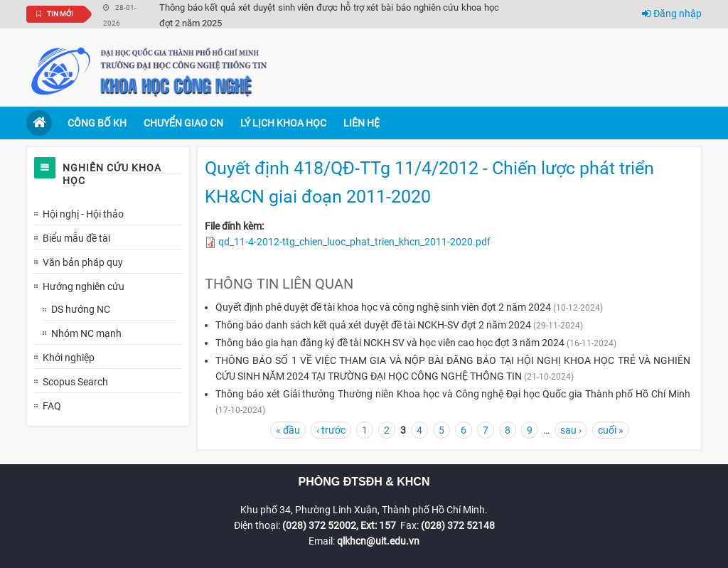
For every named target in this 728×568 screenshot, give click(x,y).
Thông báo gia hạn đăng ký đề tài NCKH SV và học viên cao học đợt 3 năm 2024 (390, 343)
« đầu (288, 430)
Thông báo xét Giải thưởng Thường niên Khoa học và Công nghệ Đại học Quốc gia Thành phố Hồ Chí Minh (453, 394)
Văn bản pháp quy (83, 262)
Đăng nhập (672, 14)
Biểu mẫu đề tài (76, 238)
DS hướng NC (81, 309)
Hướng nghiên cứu (84, 286)
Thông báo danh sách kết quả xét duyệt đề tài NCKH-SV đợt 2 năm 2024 (373, 325)
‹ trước (331, 430)
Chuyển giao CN (183, 123)
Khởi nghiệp (69, 358)
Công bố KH (97, 123)
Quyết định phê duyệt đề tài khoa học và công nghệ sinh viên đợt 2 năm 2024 (383, 307)
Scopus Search (75, 382)
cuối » (611, 430)
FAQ (52, 406)
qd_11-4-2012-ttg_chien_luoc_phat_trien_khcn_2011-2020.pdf (354, 242)
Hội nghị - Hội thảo (83, 214)
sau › (571, 430)
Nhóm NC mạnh (86, 333)
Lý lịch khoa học (283, 123)
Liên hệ (362, 123)
